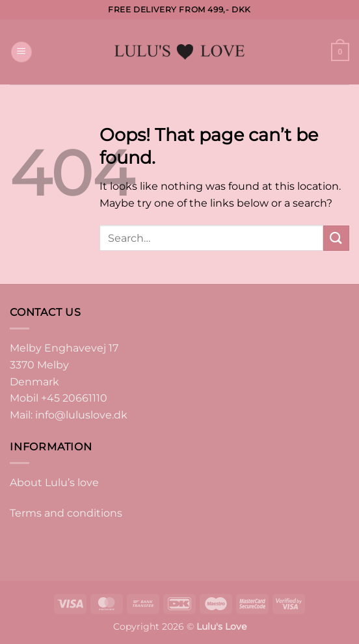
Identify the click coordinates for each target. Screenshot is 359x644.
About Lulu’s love (54, 483)
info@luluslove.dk (81, 415)
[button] (21, 52)
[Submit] (336, 238)
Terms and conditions (66, 513)
